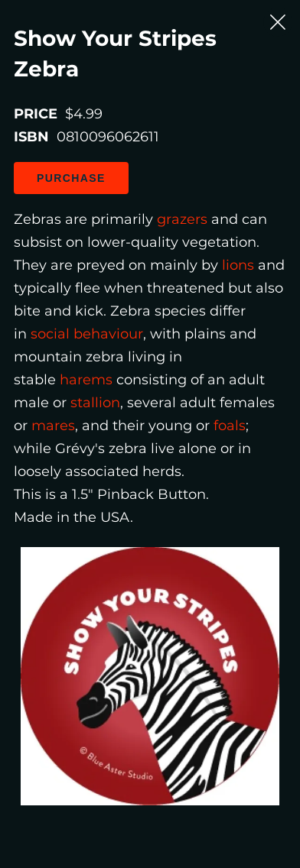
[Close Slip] (278, 22)
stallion (95, 403)
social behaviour (87, 334)
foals (230, 426)
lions (238, 265)
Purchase (71, 178)
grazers (182, 219)
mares (53, 426)
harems (86, 380)
